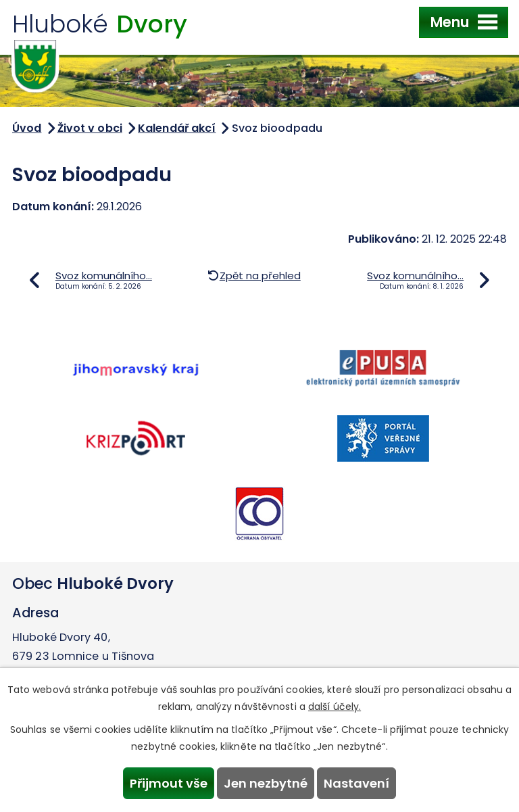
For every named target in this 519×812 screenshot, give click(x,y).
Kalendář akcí (177, 128)
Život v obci (90, 128)
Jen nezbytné (266, 783)
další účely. (335, 707)
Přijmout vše (169, 783)
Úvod (27, 128)
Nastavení (356, 783)
